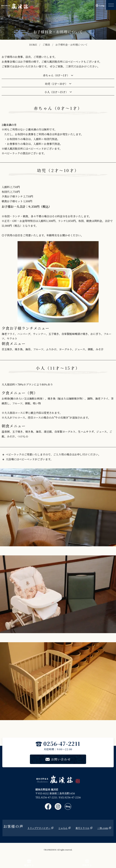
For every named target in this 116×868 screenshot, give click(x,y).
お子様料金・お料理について (71, 45)
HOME (33, 45)
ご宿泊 (46, 45)
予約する (87, 863)
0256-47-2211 (58, 743)
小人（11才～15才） (56, 92)
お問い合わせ (58, 759)
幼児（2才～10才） (56, 84)
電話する (29, 863)
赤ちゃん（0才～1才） (56, 75)
